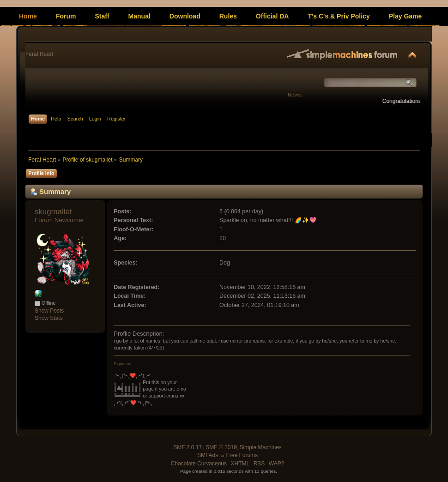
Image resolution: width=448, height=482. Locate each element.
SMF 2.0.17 (188, 447)
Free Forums (242, 455)
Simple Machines (260, 447)
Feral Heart (39, 54)
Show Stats (49, 318)
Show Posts (49, 311)
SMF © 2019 (221, 447)
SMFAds (208, 455)
